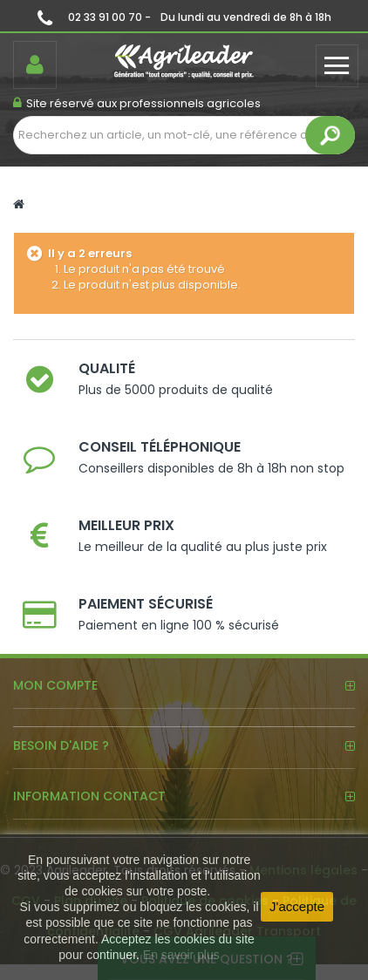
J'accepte (297, 906)
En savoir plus (181, 955)
